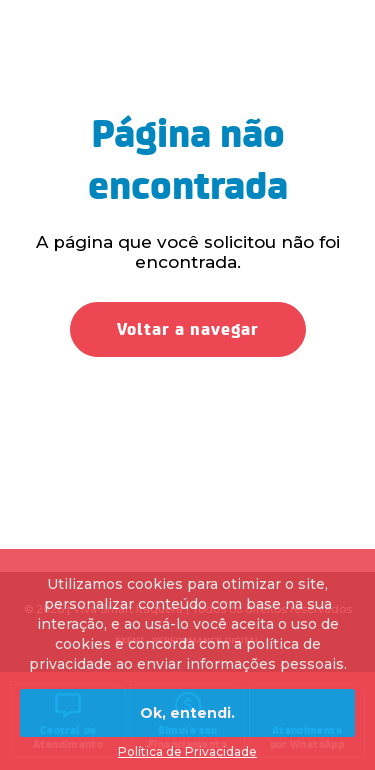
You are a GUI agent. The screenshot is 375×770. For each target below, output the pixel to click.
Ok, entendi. (187, 713)
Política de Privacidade (187, 751)
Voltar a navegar (188, 329)
